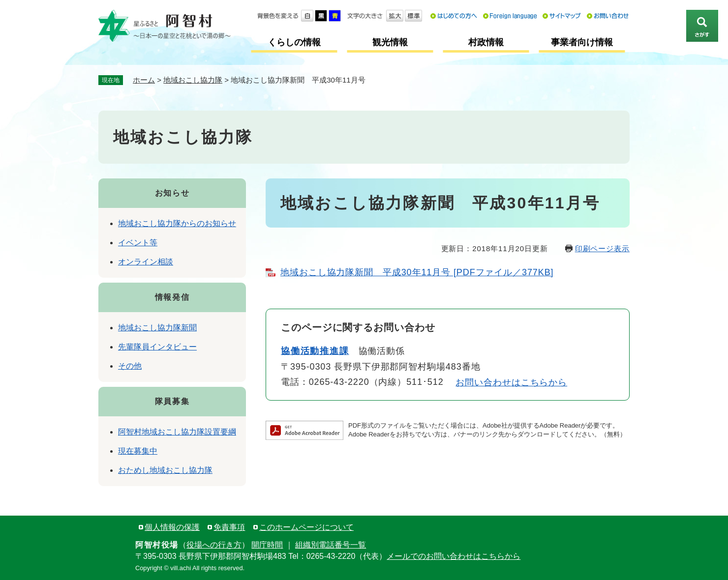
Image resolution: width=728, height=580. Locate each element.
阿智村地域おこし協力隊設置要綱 (177, 432)
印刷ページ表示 (602, 248)
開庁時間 (267, 545)
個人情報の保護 (172, 527)
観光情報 (390, 42)
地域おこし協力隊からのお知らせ (177, 223)
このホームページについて (306, 527)
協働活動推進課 (315, 351)
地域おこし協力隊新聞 (157, 328)
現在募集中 (138, 451)
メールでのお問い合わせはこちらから (454, 556)
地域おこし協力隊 (193, 80)
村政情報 (486, 42)
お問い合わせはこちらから (511, 382)
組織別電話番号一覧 (331, 545)
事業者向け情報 (582, 42)
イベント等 (138, 243)
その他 (130, 366)
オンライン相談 (146, 262)
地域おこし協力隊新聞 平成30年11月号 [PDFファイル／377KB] (417, 272)
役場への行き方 (214, 545)
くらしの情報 (294, 42)
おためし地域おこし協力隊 (165, 470)
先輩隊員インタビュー (157, 347)
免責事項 (229, 527)
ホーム (144, 80)
